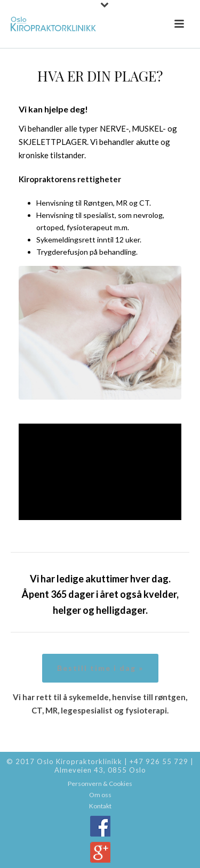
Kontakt (100, 806)
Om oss (100, 795)
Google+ (100, 852)
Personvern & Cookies (100, 784)
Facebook (100, 826)
